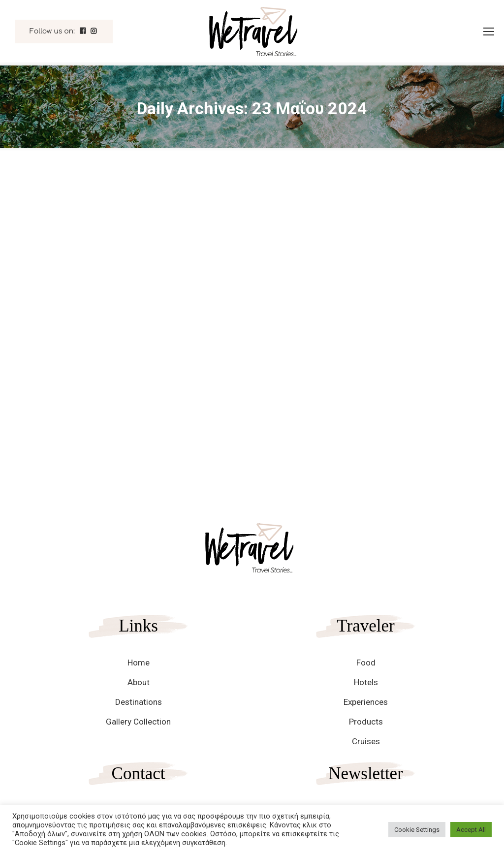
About (139, 682)
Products (366, 722)
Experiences (366, 702)
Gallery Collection (138, 722)
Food (366, 663)
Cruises (366, 741)
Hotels (366, 682)
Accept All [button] (471, 830)
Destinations (139, 702)
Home (139, 663)
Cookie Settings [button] (417, 830)
